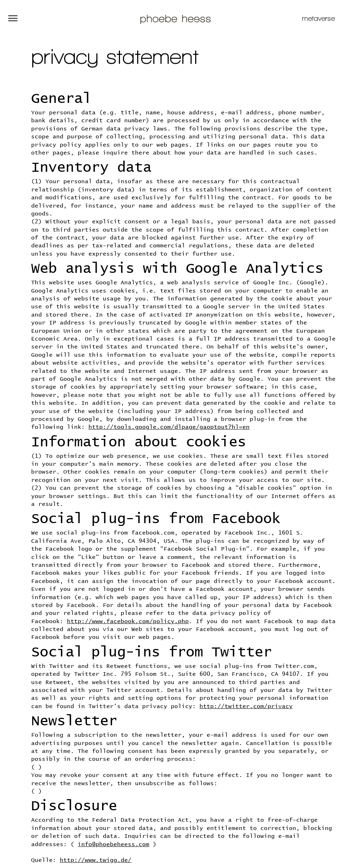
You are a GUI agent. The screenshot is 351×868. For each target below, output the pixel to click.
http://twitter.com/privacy (246, 706)
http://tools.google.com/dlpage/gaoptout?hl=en (169, 427)
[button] (13, 18)
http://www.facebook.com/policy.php (128, 621)
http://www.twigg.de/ (96, 860)
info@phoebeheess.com (114, 844)
